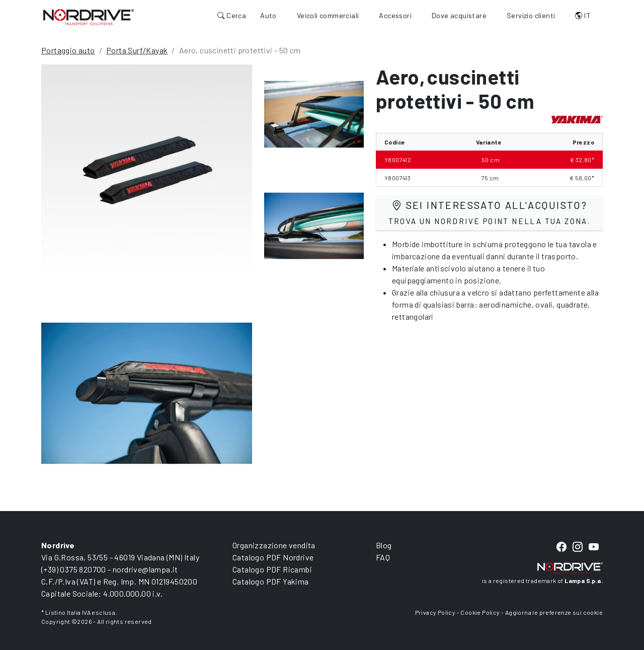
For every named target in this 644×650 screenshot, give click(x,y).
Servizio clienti (531, 15)
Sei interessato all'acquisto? (490, 212)
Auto (268, 15)
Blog (384, 545)
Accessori (395, 15)
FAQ (383, 557)
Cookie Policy (480, 612)
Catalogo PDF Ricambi (272, 569)
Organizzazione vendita (274, 545)
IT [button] (583, 15)
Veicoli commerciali (328, 15)
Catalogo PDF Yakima (271, 581)
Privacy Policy (435, 612)
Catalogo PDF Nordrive (273, 557)
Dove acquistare (459, 15)
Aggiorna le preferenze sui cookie (554, 612)
